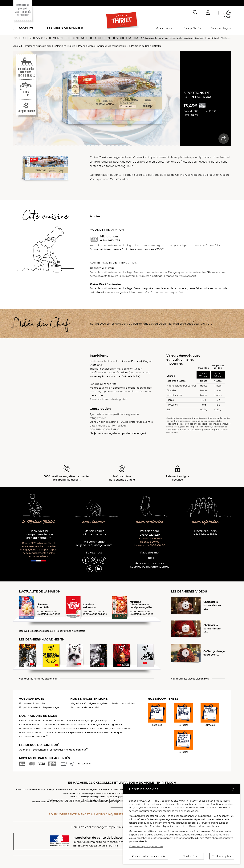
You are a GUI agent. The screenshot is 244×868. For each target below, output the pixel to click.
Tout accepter (222, 856)
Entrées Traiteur (64, 721)
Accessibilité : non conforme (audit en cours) (85, 793)
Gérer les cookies (221, 831)
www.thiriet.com (188, 801)
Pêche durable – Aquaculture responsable (102, 46)
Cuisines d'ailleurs (29, 725)
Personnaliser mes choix (149, 856)
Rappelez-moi (150, 553)
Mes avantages (221, 28)
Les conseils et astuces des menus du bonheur (60, 750)
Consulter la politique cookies (146, 846)
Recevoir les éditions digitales (36, 631)
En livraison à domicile (32, 703)
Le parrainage (51, 707)
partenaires (212, 801)
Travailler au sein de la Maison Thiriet (205, 533)
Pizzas (112, 721)
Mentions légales (89, 789)
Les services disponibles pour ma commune (50, 789)
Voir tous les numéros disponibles (38, 679)
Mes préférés (192, 28)
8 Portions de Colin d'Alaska (145, 46)
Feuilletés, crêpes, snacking (91, 721)
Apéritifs (48, 721)
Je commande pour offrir (85, 707)
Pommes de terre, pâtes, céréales (38, 729)
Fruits (83, 729)
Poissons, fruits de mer (38, 46)
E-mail (150, 558)
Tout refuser (191, 856)
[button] (208, 13)
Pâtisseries (124, 729)
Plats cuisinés (49, 725)
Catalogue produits (109, 789)
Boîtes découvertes (98, 733)
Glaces (92, 729)
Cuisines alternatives (56, 733)
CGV (76, 789)
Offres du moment (30, 721)
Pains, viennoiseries (30, 733)
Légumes (115, 725)
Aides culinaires (69, 729)
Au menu (25, 750)
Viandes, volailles (98, 725)
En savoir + (84, 764)
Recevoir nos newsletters (71, 631)
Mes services (164, 28)
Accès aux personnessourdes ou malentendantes (150, 565)
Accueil (18, 46)
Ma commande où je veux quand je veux (94, 543)
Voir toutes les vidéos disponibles (190, 679)
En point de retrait (30, 707)
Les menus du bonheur (65, 28)
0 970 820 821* (150, 535)
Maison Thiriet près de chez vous (94, 533)
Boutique (116, 733)
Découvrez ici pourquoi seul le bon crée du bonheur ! (39, 535)
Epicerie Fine (77, 733)
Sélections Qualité (65, 46)
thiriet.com (21, 789)
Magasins (76, 703)
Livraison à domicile (122, 703)
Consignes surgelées (96, 703)
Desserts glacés (107, 729)
